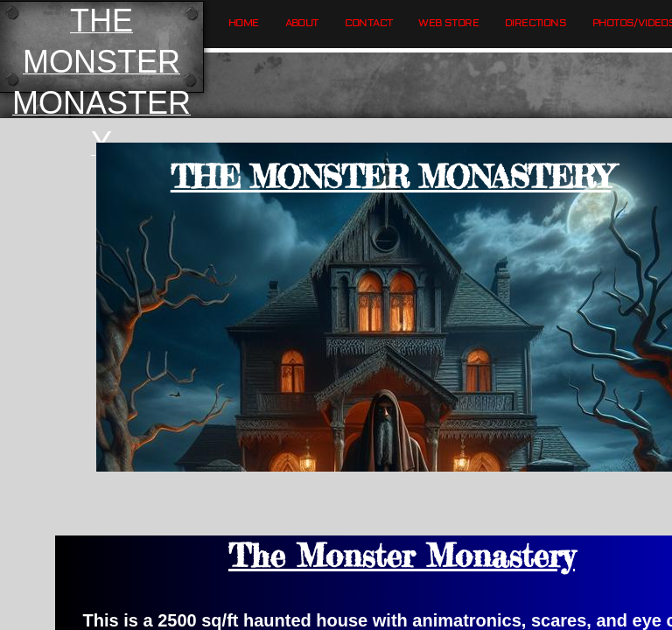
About (302, 23)
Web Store (448, 23)
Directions (535, 23)
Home (244, 23)
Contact (369, 23)
